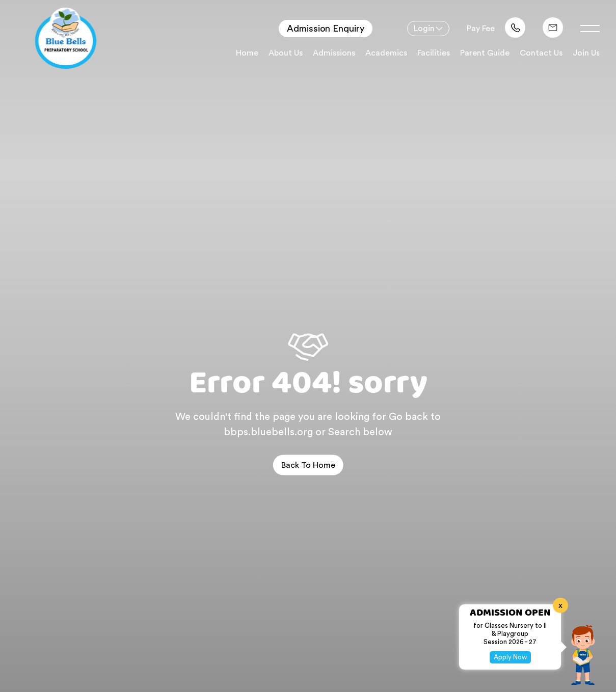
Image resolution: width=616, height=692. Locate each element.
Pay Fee (481, 29)
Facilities (434, 53)
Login (424, 29)
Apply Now (510, 657)
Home (247, 53)
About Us (286, 53)
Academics (386, 53)
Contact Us (541, 53)
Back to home (308, 465)
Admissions (334, 53)
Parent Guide (485, 53)
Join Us (586, 53)
